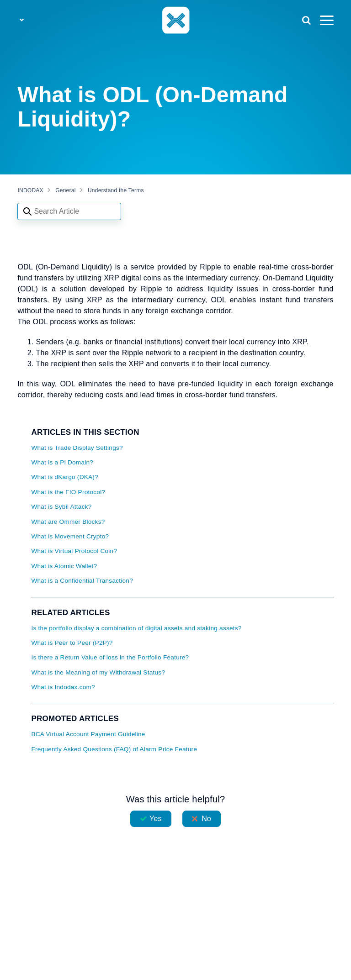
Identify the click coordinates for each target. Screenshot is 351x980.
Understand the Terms (116, 190)
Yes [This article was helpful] (155, 819)
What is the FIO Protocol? (68, 492)
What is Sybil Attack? (61, 507)
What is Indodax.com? (63, 687)
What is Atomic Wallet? (64, 566)
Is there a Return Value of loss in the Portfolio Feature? (110, 657)
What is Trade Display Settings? (77, 448)
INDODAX (30, 190)
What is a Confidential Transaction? (82, 581)
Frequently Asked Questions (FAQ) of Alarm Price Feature (114, 749)
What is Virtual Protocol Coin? (74, 551)
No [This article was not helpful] (206, 819)
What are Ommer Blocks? (68, 522)
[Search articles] (69, 211)
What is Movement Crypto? (70, 536)
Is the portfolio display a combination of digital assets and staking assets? (136, 628)
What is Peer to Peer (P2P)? (72, 643)
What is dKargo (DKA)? (65, 477)
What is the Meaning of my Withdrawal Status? (98, 672)
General (65, 190)
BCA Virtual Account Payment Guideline (88, 734)
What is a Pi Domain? (62, 462)
